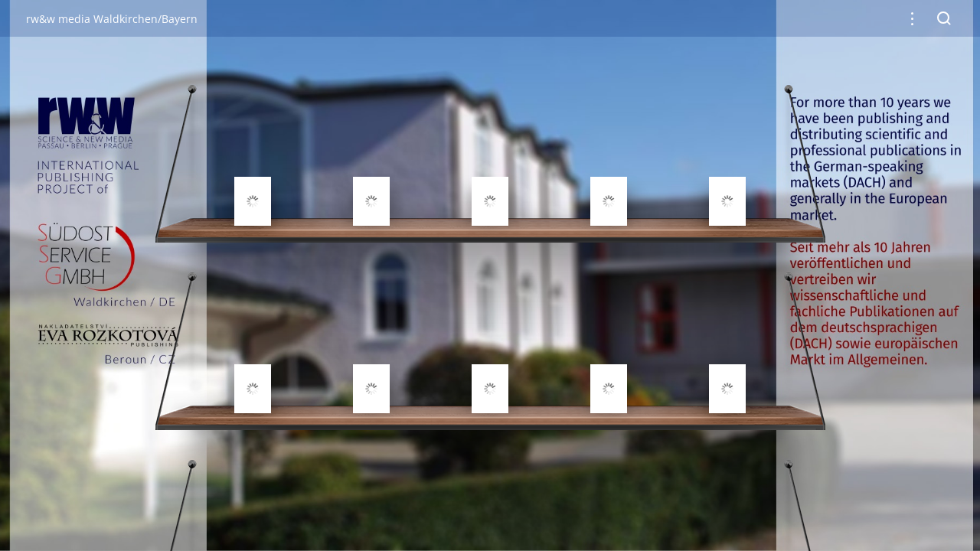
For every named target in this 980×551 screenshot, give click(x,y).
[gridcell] (253, 165)
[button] (912, 19)
